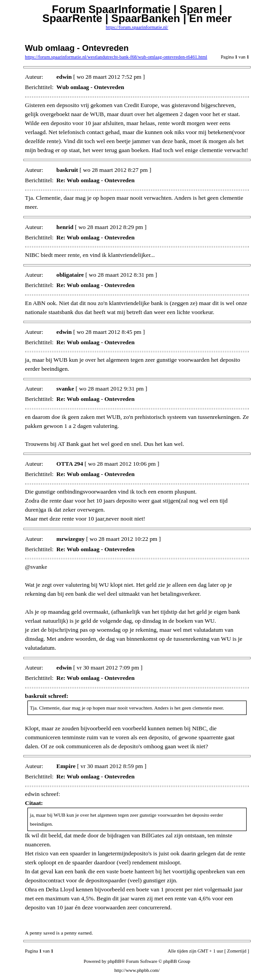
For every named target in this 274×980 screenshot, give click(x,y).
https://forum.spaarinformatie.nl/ (137, 27)
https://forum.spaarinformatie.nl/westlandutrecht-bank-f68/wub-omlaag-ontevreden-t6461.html (116, 57)
